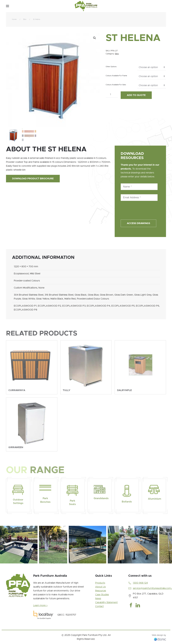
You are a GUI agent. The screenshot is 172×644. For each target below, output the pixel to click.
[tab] (14, 567)
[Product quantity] (112, 94)
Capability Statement (106, 602)
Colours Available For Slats (116, 85)
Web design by (159, 635)
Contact (99, 606)
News (98, 599)
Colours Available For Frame (116, 76)
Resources (101, 591)
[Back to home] (86, 6)
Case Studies (102, 595)
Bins (117, 54)
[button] (8, 6)
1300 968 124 (140, 583)
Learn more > (40, 605)
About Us (100, 587)
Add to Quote (136, 95)
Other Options (111, 67)
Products (100, 583)
